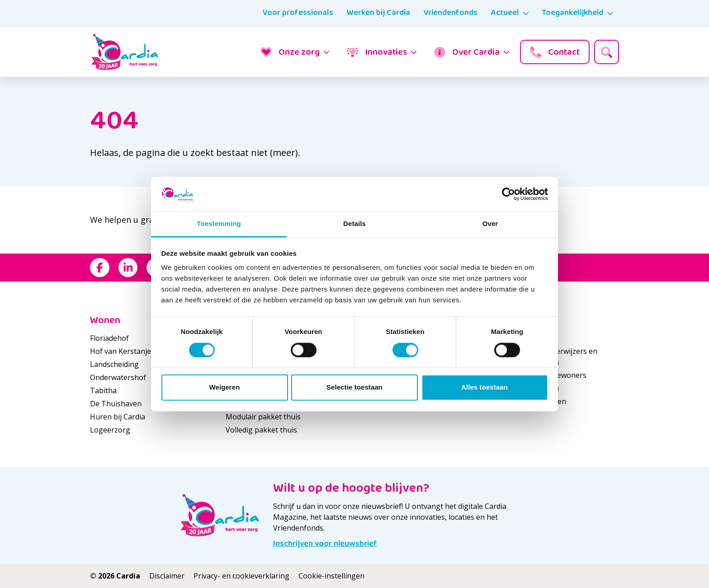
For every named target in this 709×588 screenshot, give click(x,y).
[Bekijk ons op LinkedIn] (128, 268)
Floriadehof (109, 338)
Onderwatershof (118, 377)
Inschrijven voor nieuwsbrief (325, 544)
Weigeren (224, 388)
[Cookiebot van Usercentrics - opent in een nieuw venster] (508, 194)
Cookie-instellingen (331, 576)
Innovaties (377, 52)
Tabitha (103, 390)
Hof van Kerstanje (121, 351)
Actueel (505, 13)
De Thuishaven (116, 404)
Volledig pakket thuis (261, 430)
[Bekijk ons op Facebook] (100, 268)
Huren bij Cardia (118, 417)
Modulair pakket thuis (263, 417)
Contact (555, 52)
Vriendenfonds (451, 13)
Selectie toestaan (354, 388)
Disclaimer (167, 576)
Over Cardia (467, 52)
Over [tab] (490, 224)
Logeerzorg (110, 430)
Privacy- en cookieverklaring (241, 576)
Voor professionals (298, 13)
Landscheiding (114, 364)
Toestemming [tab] (219, 224)
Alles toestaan (484, 388)
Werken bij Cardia (378, 13)
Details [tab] (354, 224)
